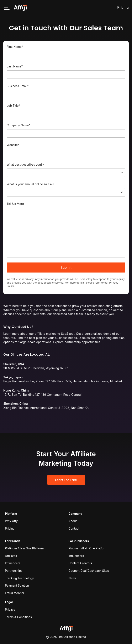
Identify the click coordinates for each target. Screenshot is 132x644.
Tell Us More (15, 204)
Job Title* (13, 106)
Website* (13, 145)
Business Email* (18, 86)
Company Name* (18, 125)
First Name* (15, 47)
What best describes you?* (25, 164)
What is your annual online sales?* (30, 184)
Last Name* (15, 66)
